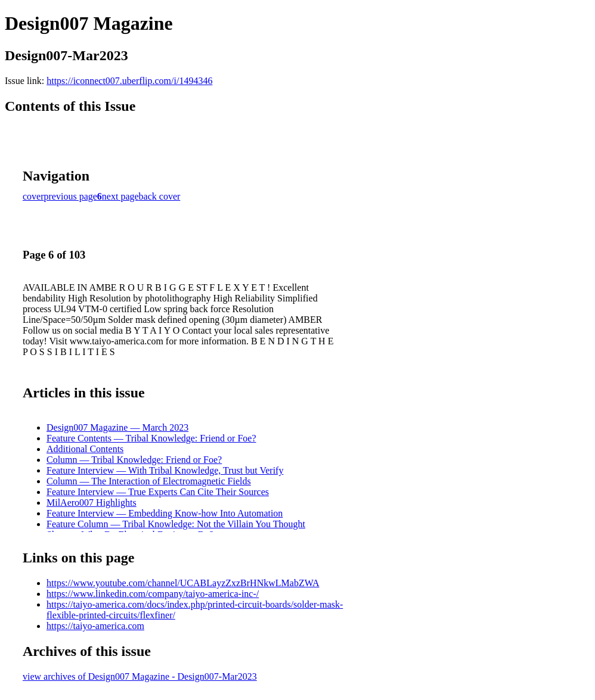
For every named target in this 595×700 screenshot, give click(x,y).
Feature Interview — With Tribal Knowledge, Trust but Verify (165, 470)
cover (33, 196)
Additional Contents (85, 449)
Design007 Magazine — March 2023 (117, 427)
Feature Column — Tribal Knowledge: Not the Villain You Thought (176, 524)
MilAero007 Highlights (92, 503)
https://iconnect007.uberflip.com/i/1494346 (129, 81)
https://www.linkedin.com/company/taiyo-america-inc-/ (153, 594)
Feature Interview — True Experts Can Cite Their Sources (158, 492)
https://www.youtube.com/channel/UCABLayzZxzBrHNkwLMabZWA (183, 583)
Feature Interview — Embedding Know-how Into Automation (165, 513)
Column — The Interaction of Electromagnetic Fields (149, 481)
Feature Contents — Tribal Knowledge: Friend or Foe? (151, 438)
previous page (71, 196)
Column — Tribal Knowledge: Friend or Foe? (134, 460)
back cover (160, 196)
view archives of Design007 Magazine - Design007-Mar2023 (140, 676)
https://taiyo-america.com (95, 626)
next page (120, 196)
